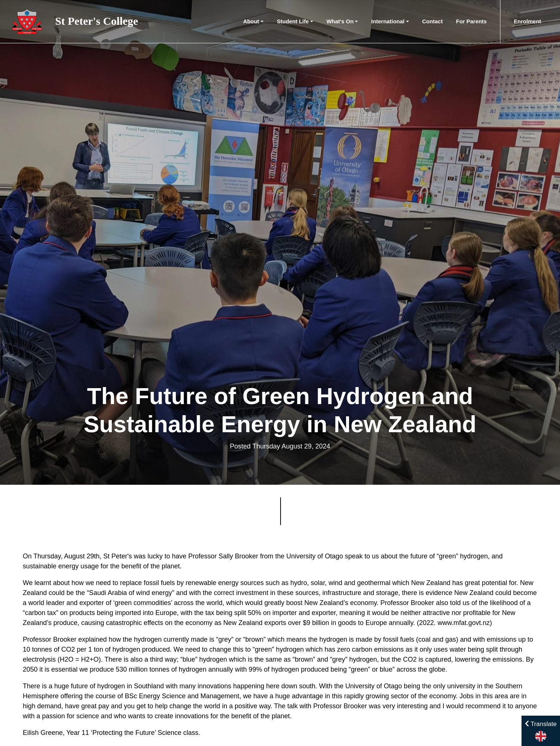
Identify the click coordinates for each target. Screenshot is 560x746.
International (388, 21)
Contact (433, 21)
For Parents (471, 21)
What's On (340, 21)
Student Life (293, 21)
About (251, 21)
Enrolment (527, 21)
